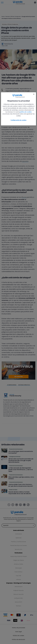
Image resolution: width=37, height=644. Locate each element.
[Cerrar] (34, 94)
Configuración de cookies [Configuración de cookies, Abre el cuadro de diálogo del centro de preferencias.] (18, 120)
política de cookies (26, 112)
